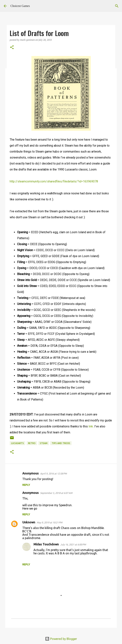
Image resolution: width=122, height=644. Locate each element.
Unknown (29, 522)
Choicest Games (20, 6)
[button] (12, 48)
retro (32, 443)
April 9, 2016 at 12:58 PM (53, 474)
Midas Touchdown (46, 544)
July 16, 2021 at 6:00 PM (73, 544)
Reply (26, 485)
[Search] (117, 6)
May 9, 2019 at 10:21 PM (49, 522)
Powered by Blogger (61, 639)
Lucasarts (17, 443)
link (91, 426)
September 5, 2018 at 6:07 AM (56, 493)
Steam (44, 443)
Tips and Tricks (61, 443)
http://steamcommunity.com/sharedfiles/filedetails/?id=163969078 (54, 181)
